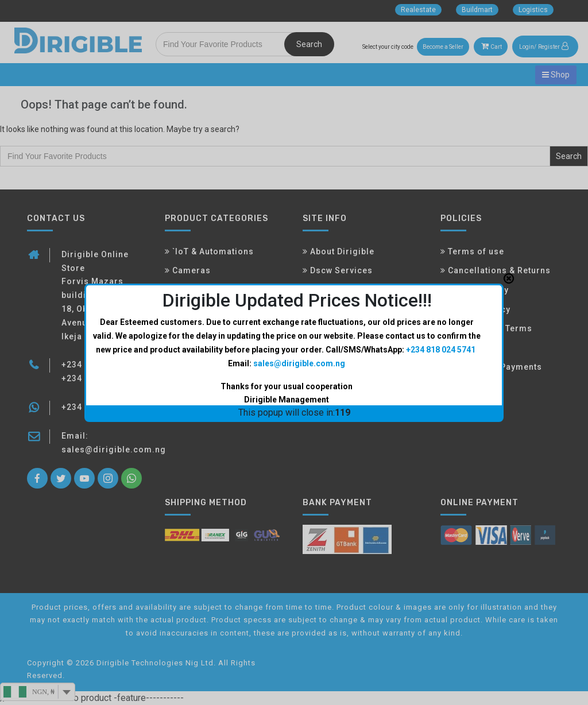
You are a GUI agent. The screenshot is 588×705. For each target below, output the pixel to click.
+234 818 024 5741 (441, 338)
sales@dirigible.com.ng (299, 351)
